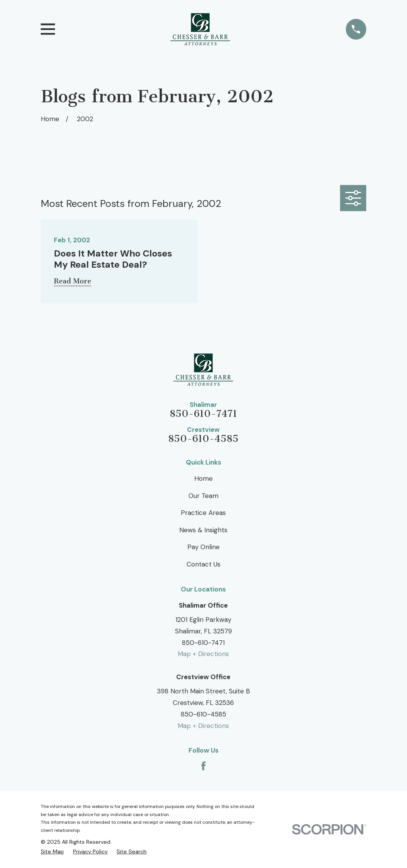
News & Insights (203, 530)
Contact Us (203, 564)
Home (203, 478)
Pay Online (203, 547)
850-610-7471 (203, 414)
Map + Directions (203, 654)
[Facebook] (203, 766)
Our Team (203, 496)
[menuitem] (52, 852)
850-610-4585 (203, 439)
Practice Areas (203, 513)
